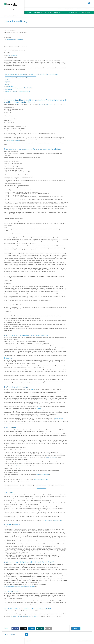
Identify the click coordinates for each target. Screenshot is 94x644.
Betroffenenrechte (9, 86)
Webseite (39, 409)
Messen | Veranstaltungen (55, 12)
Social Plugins (8, 83)
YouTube (7, 85)
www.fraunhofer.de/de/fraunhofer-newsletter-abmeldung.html (19, 586)
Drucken (76, 628)
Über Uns (29, 12)
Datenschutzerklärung (84, 641)
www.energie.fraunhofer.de (45, 104)
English (87, 9)
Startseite (6, 16)
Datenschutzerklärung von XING (41, 479)
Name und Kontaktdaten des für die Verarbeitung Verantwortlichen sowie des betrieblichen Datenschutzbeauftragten (31, 74)
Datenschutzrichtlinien (41, 488)
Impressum (54, 641)
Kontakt (59, 9)
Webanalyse (7, 81)
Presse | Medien (73, 12)
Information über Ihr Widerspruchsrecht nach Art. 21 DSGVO (18, 88)
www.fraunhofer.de (12, 56)
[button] (15, 628)
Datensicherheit (8, 90)
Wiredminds (33, 389)
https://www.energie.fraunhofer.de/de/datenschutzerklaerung (25, 616)
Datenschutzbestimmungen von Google (53, 520)
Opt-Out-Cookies (59, 418)
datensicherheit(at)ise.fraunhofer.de (15, 40)
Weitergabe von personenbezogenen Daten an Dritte (17, 78)
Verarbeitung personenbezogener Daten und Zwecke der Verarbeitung (21, 76)
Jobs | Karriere (69, 9)
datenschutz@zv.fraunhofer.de (13, 141)
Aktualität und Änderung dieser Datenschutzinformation (17, 91)
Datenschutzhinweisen (51, 457)
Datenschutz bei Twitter (22, 466)
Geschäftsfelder (38, 12)
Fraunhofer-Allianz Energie (9, 9)
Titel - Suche (89, 3)
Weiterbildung (86, 12)
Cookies (7, 79)
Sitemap (79, 9)
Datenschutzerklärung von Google (43, 475)
